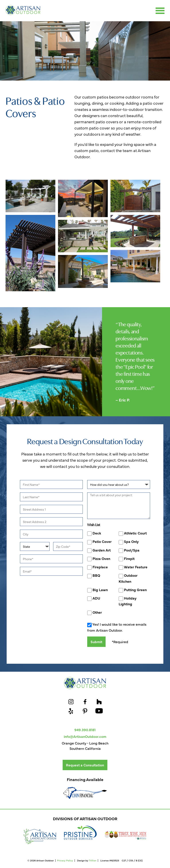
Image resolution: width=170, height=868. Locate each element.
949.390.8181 (85, 730)
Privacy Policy (65, 860)
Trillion (93, 860)
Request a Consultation (85, 765)
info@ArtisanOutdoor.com (85, 736)
